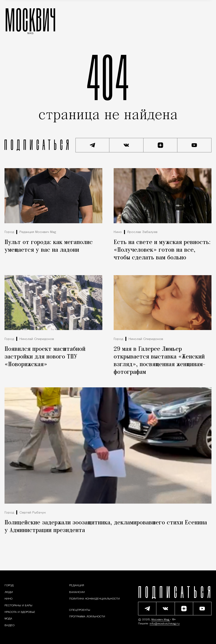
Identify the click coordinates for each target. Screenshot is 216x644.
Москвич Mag (161, 620)
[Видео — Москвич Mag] (9, 625)
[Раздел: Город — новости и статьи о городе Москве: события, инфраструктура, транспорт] (9, 586)
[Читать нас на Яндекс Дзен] (161, 145)
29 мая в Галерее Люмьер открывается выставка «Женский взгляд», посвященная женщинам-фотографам (160, 361)
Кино (118, 232)
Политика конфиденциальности (94, 599)
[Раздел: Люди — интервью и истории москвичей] (9, 592)
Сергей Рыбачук (33, 513)
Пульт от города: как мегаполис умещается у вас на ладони (49, 246)
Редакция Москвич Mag (38, 232)
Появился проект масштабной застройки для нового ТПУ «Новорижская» (45, 357)
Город (9, 232)
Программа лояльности (87, 617)
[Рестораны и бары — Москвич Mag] (18, 606)
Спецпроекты (80, 610)
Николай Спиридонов (37, 339)
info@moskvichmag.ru (165, 624)
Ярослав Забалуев (142, 232)
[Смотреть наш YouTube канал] (194, 145)
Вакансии (77, 592)
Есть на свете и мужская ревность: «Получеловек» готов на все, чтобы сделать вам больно (162, 250)
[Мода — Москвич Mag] (8, 619)
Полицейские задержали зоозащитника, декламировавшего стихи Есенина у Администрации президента (106, 527)
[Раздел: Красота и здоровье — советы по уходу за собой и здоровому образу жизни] (20, 612)
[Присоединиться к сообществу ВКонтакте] (126, 145)
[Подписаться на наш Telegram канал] (93, 145)
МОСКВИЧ (30, 20)
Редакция (77, 586)
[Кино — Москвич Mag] (8, 599)
